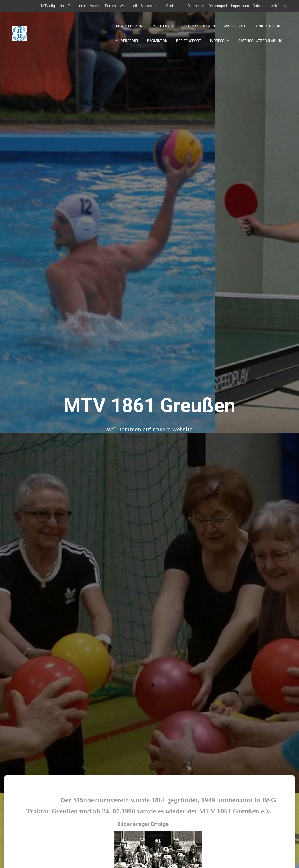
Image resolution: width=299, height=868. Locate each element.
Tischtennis (77, 6)
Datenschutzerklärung (270, 6)
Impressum (240, 6)
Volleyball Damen (103, 6)
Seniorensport (151, 6)
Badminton (196, 6)
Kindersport (175, 6)
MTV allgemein (53, 6)
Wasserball (128, 6)
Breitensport (218, 6)
